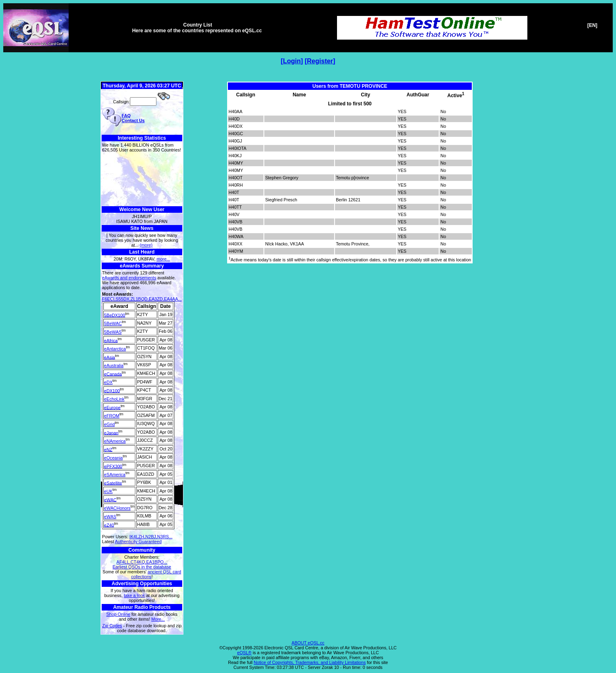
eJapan (111, 432)
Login (292, 61)
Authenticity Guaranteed (138, 542)
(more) (146, 245)
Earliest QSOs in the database (142, 567)
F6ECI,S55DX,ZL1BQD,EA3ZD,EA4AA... (142, 299)
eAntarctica (115, 349)
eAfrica (111, 340)
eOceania (114, 458)
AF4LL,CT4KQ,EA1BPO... (142, 562)
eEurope (112, 407)
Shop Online (118, 614)
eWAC (110, 499)
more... (163, 259)
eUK (108, 491)
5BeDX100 (115, 315)
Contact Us (133, 120)
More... (158, 619)
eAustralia (114, 365)
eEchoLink (114, 399)
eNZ (108, 449)
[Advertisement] (142, 179)
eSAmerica (115, 475)
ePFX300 (113, 466)
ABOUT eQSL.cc (308, 643)
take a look (134, 595)
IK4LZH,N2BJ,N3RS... (151, 537)
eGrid (109, 424)
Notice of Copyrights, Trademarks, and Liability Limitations (310, 662)
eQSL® (244, 653)
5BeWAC (113, 323)
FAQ (126, 116)
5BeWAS (113, 332)
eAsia (110, 357)
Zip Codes (112, 626)
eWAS (110, 517)
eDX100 (112, 390)
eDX (108, 382)
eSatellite (113, 483)
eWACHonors (117, 508)
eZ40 (109, 525)
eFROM (112, 416)
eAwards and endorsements (129, 278)
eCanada (113, 374)
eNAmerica (115, 441)
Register (320, 61)
